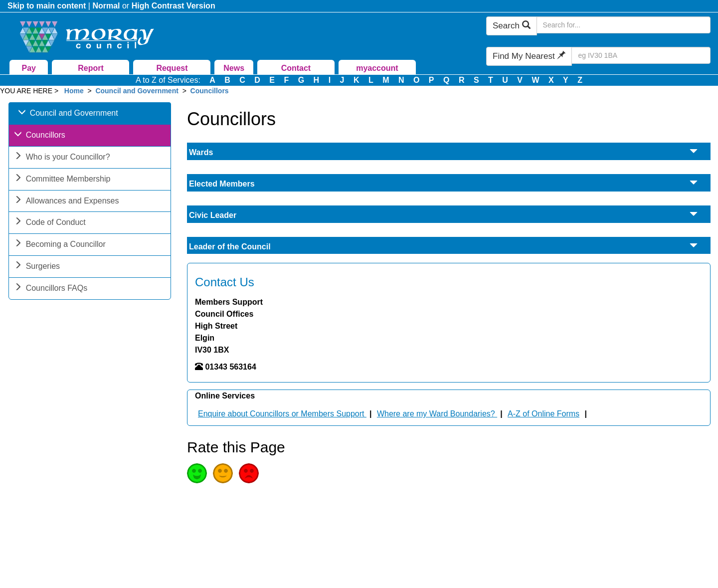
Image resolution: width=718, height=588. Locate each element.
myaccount (377, 68)
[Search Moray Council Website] (624, 25)
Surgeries (37, 267)
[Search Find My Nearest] (641, 55)
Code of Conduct (50, 223)
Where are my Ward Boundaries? (437, 414)
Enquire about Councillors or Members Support (282, 414)
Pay (29, 68)
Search (512, 26)
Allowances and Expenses (67, 202)
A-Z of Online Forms (543, 414)
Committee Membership (62, 180)
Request (172, 68)
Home (74, 91)
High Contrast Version (174, 6)
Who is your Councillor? (62, 158)
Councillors (210, 91)
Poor (249, 473)
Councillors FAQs (51, 289)
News (234, 68)
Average (223, 473)
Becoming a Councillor (60, 245)
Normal (106, 6)
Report (91, 68)
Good (197, 473)
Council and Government (137, 91)
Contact (296, 68)
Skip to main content (47, 6)
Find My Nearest (529, 56)
